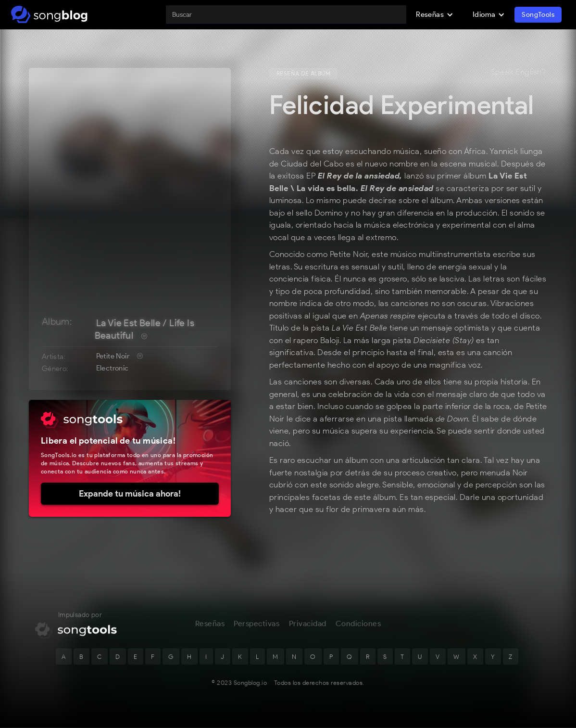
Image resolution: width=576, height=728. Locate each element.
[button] (435, 14)
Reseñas (210, 631)
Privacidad (308, 631)
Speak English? (518, 72)
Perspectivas (257, 631)
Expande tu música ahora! (130, 494)
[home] (49, 14)
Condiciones (358, 631)
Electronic (113, 368)
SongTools (538, 15)
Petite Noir (113, 356)
